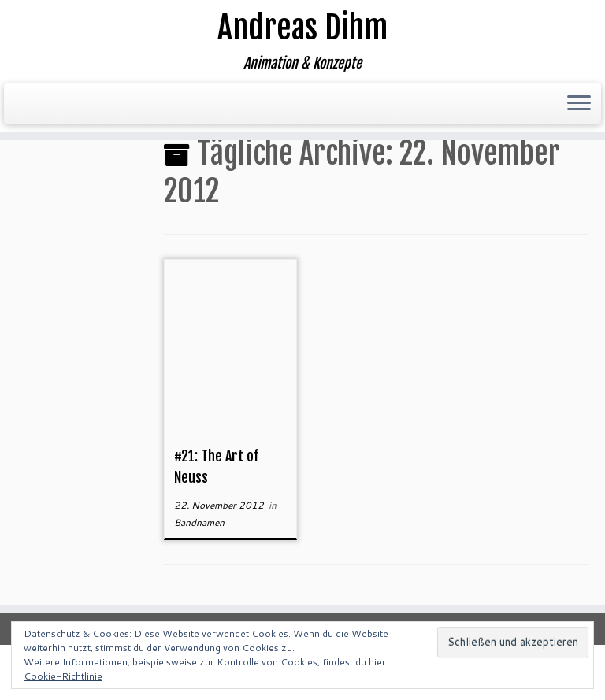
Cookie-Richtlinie (63, 676)
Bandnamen (199, 522)
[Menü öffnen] (579, 104)
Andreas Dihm (302, 28)
